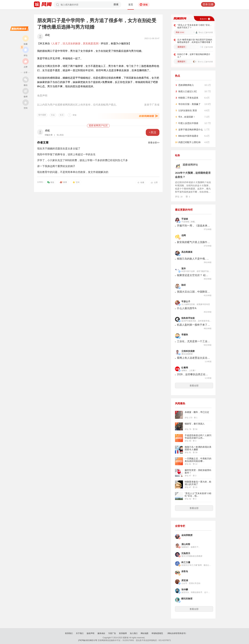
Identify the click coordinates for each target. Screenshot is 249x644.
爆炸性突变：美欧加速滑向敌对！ (198, 471)
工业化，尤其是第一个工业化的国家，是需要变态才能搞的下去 (194, 341)
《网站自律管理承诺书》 (177, 633)
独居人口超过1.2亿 (188, 91)
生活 (62, 115)
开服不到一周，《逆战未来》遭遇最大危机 (194, 226)
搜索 (116, 4)
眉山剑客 (186, 544)
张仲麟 (185, 590)
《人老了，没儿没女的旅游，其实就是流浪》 (75, 43)
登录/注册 (208, 4)
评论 (179, 197)
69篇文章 (49, 135)
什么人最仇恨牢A (187, 308)
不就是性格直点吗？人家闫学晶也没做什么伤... (198, 437)
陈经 (184, 285)
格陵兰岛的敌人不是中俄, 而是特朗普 (194, 259)
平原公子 (186, 302)
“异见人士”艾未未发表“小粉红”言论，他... (198, 495)
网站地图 (145, 633)
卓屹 (47, 35)
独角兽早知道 (188, 318)
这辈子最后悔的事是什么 (191, 130)
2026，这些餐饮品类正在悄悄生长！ (194, 374)
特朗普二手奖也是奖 (188, 98)
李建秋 (185, 335)
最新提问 (181, 47)
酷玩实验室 (187, 599)
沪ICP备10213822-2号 (88, 640)
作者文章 (43, 143)
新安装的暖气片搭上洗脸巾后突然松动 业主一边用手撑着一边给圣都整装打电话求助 (194, 242)
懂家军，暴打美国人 (195, 424)
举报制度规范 (157, 633)
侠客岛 (185, 571)
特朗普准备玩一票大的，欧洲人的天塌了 (198, 483)
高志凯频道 (187, 252)
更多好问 (203, 19)
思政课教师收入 (186, 85)
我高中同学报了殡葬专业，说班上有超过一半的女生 (66, 154)
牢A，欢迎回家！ (187, 117)
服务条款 (101, 633)
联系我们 (69, 633)
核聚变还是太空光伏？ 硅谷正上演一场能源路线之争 (194, 275)
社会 (53, 115)
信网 (184, 235)
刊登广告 (112, 633)
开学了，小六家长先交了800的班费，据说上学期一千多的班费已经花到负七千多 (82, 160)
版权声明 (91, 633)
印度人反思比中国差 (188, 123)
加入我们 (134, 633)
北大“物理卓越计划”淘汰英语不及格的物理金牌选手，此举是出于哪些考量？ (195, 41)
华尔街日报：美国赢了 (189, 104)
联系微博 (123, 633)
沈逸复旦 (186, 553)
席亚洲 (185, 581)
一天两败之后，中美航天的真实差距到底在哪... (198, 460)
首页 (131, 5)
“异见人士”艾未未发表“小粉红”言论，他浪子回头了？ (195, 26)
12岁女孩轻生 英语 (188, 110)
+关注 (153, 132)
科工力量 (186, 562)
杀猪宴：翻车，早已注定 (197, 412)
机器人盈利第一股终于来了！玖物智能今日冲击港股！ (194, 325)
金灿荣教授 (187, 535)
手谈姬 (185, 219)
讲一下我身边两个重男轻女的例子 (56, 166)
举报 (74, 115)
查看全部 (194, 386)
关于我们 (80, 633)
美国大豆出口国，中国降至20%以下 (194, 292)
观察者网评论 (190, 165)
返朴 (184, 269)
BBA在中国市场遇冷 (188, 136)
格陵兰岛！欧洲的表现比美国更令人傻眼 (198, 448)
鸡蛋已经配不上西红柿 (189, 142)
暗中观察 (42, 115)
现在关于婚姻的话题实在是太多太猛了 (59, 149)
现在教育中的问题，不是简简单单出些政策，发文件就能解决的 (73, 172)
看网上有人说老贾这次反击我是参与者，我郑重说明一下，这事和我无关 (194, 358)
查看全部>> (154, 143)
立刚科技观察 (188, 351)
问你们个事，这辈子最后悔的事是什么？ (194, 56)
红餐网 (185, 368)
